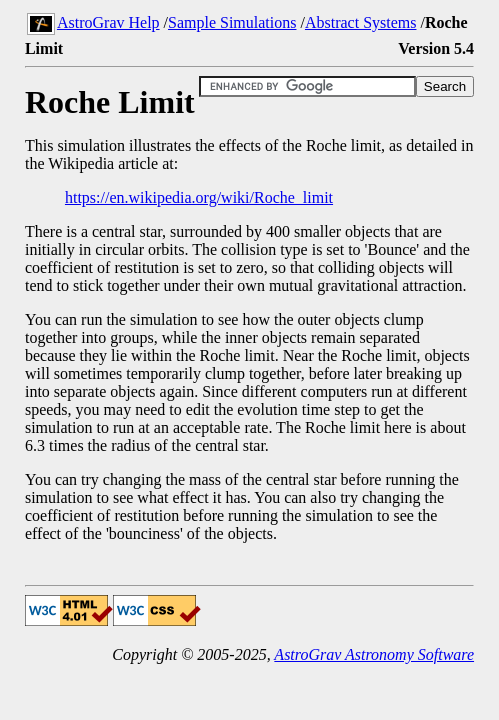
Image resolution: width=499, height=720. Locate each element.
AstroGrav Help (108, 22)
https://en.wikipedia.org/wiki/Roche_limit (199, 197)
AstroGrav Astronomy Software (374, 654)
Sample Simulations (232, 22)
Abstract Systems (361, 22)
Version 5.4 (436, 48)
